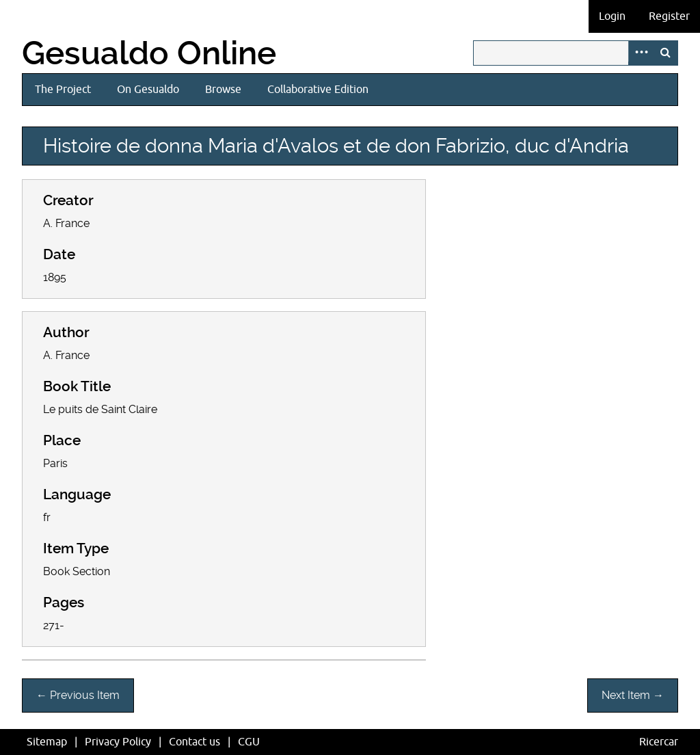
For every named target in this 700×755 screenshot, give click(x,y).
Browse (223, 90)
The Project (63, 90)
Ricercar (659, 742)
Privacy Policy (118, 742)
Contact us (194, 742)
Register (669, 16)
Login (612, 16)
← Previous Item (78, 695)
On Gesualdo (148, 90)
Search (665, 53)
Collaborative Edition (318, 90)
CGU (249, 742)
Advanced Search (641, 53)
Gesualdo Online (149, 53)
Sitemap (47, 742)
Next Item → (633, 695)
